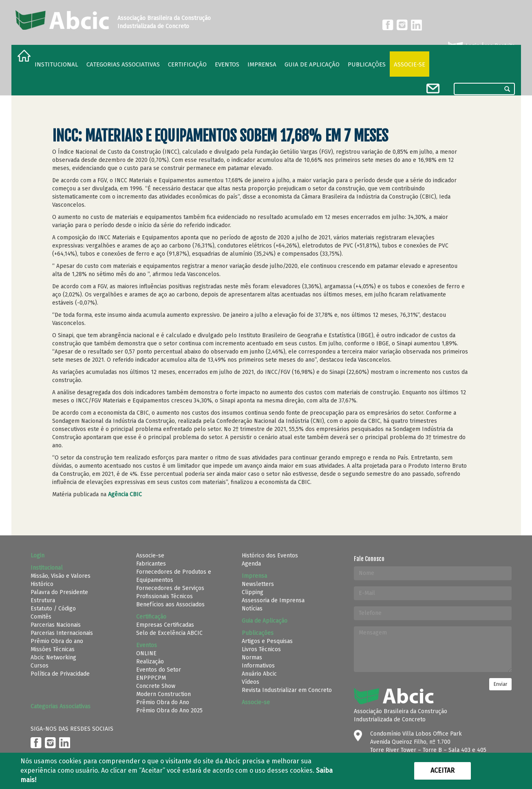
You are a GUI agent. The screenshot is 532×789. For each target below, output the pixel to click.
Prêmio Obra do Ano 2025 (169, 711)
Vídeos (251, 682)
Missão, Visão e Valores (61, 576)
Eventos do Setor (159, 670)
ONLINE (146, 653)
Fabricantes (151, 564)
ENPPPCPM (151, 678)
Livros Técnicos (261, 649)
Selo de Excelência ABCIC (169, 633)
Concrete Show (156, 686)
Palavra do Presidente (59, 592)
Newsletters (258, 584)
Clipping (253, 592)
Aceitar (443, 770)
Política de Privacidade (60, 674)
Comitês (41, 617)
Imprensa (262, 64)
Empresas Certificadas (165, 625)
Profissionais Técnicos (164, 596)
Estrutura (43, 600)
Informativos (258, 666)
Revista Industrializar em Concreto (287, 690)
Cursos (40, 666)
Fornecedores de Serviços (170, 588)
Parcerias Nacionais (56, 625)
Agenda (251, 564)
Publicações (367, 64)
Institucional (56, 64)
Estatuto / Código (53, 609)
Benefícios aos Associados (170, 604)
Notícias (252, 609)
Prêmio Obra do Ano (163, 702)
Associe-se (409, 64)
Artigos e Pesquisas (267, 641)
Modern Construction (163, 694)
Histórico (42, 584)
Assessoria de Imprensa (273, 600)
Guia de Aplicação (312, 64)
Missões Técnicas (53, 649)
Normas (252, 657)
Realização (150, 662)
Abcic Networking (53, 657)
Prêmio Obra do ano (57, 641)
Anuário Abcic (259, 674)
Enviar (500, 684)
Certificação (187, 64)
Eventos (227, 64)
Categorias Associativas (123, 64)
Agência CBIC (126, 494)
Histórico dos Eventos (270, 556)
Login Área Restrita (481, 46)
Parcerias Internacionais (62, 633)
